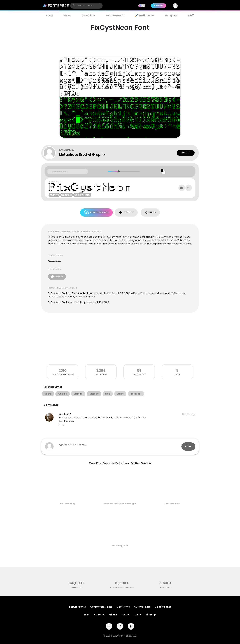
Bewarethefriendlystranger (120, 504)
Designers (171, 15)
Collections (88, 15)
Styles (67, 15)
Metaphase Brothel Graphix (82, 154)
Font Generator (115, 15)
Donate (57, 277)
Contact (186, 153)
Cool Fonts (123, 607)
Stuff (191, 15)
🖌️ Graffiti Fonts (145, 15)
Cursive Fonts (142, 607)
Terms (126, 615)
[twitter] (120, 626)
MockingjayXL (120, 546)
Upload (158, 6)
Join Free (190, 6)
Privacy (113, 615)
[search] (86, 6)
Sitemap (151, 615)
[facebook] (109, 626)
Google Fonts (163, 607)
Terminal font (80, 293)
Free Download (97, 212)
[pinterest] (131, 626)
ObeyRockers (172, 504)
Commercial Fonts (101, 607)
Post (188, 446)
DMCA (137, 615)
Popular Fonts (77, 607)
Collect (126, 212)
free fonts (76, 587)
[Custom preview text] (68, 171)
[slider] (118, 171)
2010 (63, 371)
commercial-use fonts (122, 587)
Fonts (50, 15)
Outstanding (68, 504)
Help (87, 615)
